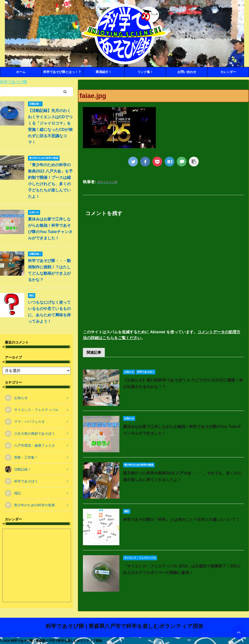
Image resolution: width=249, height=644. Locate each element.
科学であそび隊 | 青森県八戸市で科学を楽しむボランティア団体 (124, 626)
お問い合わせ (187, 72)
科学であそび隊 (14, 82)
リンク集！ (145, 72)
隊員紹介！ (104, 72)
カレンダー (228, 72)
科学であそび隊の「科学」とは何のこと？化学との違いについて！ (181, 520)
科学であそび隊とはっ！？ (62, 72)
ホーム (21, 72)
